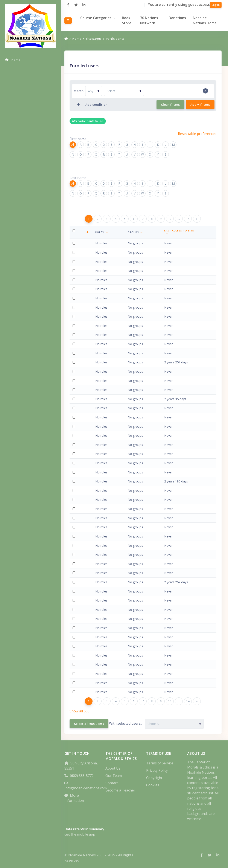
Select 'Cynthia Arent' (75, 411)
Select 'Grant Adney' (75, 301)
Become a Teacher (123, 790)
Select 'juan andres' (75, 374)
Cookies (154, 785)
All (76, 145)
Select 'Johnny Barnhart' (75, 548)
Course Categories (100, 18)
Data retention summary (87, 829)
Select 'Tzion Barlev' (75, 539)
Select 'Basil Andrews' (75, 383)
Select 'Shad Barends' (75, 530)
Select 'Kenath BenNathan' (75, 639)
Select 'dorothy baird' (75, 502)
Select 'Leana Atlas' (75, 456)
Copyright (156, 778)
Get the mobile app (83, 834)
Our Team (116, 776)
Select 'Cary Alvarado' (75, 347)
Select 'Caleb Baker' (75, 511)
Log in (216, 5)
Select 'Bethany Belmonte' (75, 630)
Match (82, 91)
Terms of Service (161, 763)
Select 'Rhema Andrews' (75, 392)
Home (80, 39)
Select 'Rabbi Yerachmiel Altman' (75, 337)
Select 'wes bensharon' (75, 667)
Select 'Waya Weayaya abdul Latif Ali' (75, 246)
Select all (75, 233)
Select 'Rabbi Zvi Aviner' (75, 475)
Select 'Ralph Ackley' (75, 273)
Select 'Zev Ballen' (75, 520)
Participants (118, 39)
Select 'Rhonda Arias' (75, 420)
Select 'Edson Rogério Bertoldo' (75, 676)
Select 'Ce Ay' (75, 484)
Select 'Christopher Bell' (75, 621)
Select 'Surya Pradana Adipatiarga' (75, 292)
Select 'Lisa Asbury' (75, 429)
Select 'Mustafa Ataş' (75, 438)
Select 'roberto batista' (75, 585)
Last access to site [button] (190, 231)
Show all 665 (83, 711)
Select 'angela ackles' (75, 264)
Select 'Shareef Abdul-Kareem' (75, 255)
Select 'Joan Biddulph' (75, 694)
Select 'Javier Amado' (75, 356)
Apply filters (200, 105)
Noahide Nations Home (206, 20)
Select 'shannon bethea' (75, 685)
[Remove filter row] (205, 91)
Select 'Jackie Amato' (75, 365)
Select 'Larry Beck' (75, 603)
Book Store (130, 20)
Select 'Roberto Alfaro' (75, 319)
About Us (115, 768)
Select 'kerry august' (75, 466)
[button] (91, 232)
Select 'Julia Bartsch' (75, 557)
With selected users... (129, 723)
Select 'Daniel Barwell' (75, 566)
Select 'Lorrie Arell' (75, 401)
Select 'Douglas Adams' (75, 282)
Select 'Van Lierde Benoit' (75, 649)
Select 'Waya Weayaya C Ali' (75, 328)
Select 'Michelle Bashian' (75, 575)
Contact (114, 783)
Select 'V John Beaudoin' (75, 594)
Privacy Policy (159, 770)
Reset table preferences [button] (197, 134)
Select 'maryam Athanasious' (75, 447)
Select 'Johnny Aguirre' (75, 310)
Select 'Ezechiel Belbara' (75, 612)
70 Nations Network (151, 20)
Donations (179, 18)
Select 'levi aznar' (75, 493)
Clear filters (170, 105)
